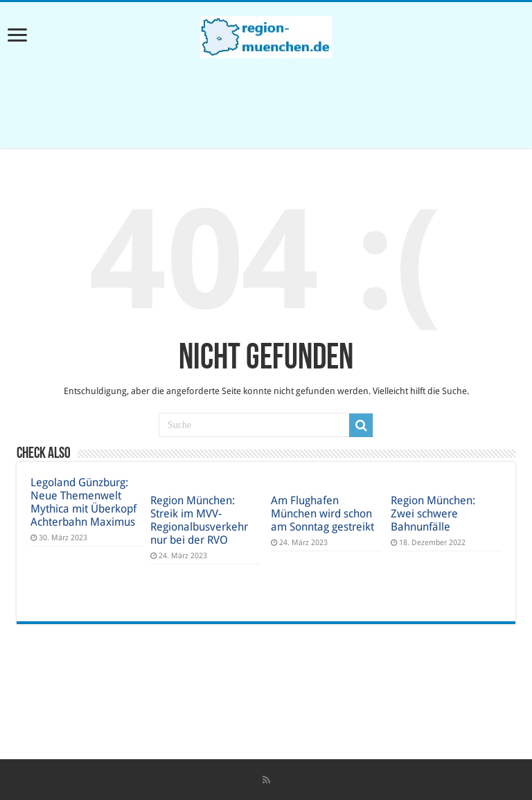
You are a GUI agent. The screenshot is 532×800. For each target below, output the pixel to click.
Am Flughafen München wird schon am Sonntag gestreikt (322, 514)
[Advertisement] (266, 103)
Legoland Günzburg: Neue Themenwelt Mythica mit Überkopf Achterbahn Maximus (83, 502)
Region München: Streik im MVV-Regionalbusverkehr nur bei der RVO (199, 520)
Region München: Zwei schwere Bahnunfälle (433, 514)
